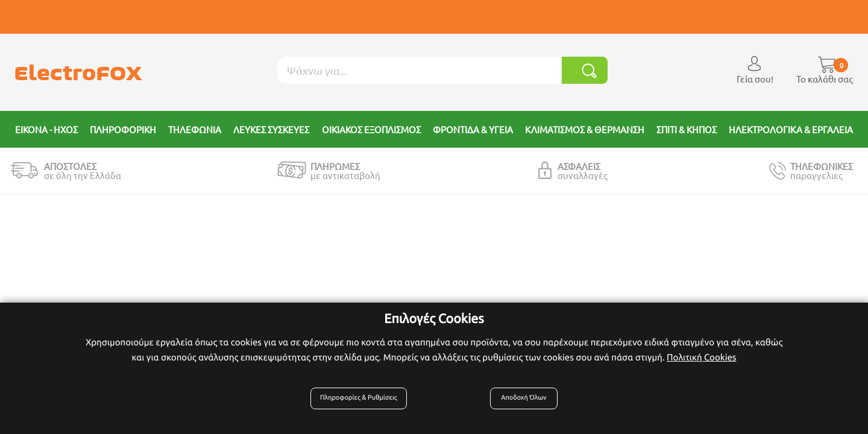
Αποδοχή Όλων (521, 405)
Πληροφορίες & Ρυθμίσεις (365, 405)
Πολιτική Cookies (701, 364)
